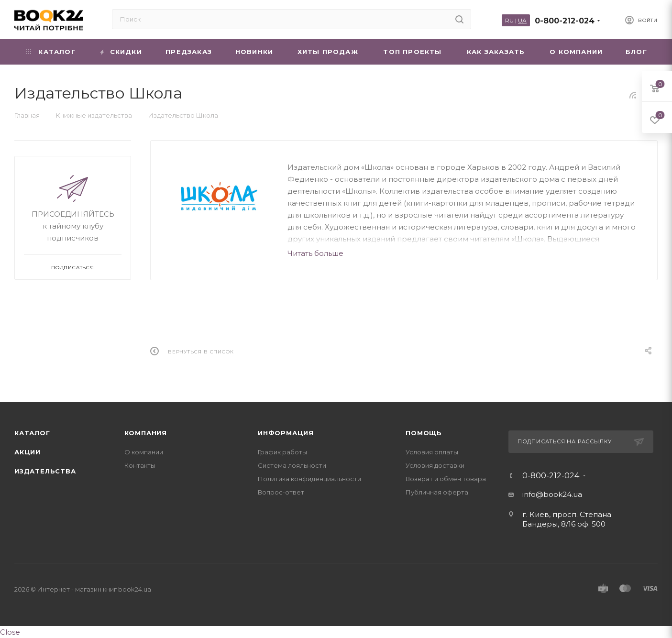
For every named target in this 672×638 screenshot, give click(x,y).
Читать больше (315, 253)
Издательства (45, 471)
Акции (28, 452)
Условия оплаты (432, 452)
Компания (146, 433)
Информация (286, 433)
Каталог (32, 433)
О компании (144, 452)
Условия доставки (435, 465)
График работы (282, 452)
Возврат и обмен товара (446, 479)
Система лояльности (292, 465)
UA (522, 20)
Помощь (424, 433)
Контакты (140, 465)
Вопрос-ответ (281, 492)
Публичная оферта (437, 492)
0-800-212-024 (565, 21)
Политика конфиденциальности (309, 479)
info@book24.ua (552, 494)
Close (10, 632)
